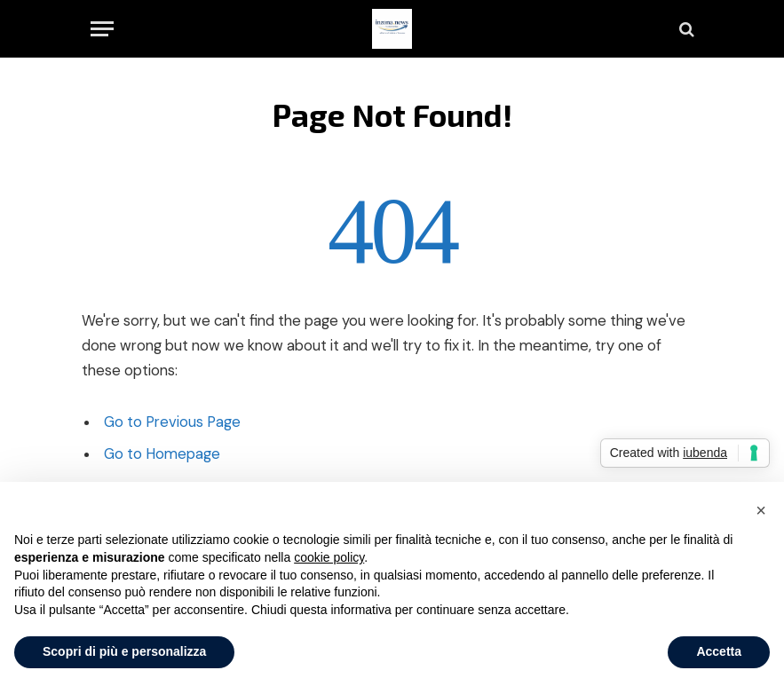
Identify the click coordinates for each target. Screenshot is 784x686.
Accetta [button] (719, 651)
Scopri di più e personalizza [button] (124, 651)
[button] (761, 510)
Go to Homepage (162, 454)
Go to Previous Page (172, 422)
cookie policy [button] (329, 557)
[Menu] (102, 29)
